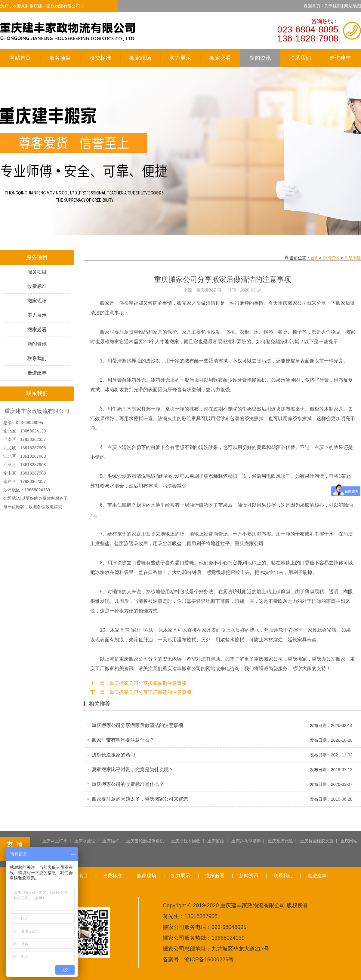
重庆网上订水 (55, 841)
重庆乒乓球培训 (246, 841)
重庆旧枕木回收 (186, 841)
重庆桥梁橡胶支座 (317, 841)
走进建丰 (340, 58)
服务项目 (60, 58)
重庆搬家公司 (134, 659)
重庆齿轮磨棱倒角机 (145, 841)
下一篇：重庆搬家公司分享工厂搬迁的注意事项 (141, 692)
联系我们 (300, 58)
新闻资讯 (260, 58)
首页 (315, 258)
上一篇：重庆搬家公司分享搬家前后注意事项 (138, 683)
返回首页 (312, 6)
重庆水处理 (85, 841)
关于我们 (332, 6)
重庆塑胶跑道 (280, 841)
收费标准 (100, 58)
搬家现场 (140, 58)
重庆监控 (216, 841)
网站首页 (20, 58)
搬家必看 (220, 58)
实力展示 (180, 58)
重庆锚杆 (111, 841)
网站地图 (353, 6)
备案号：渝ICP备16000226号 (198, 960)
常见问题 (353, 258)
